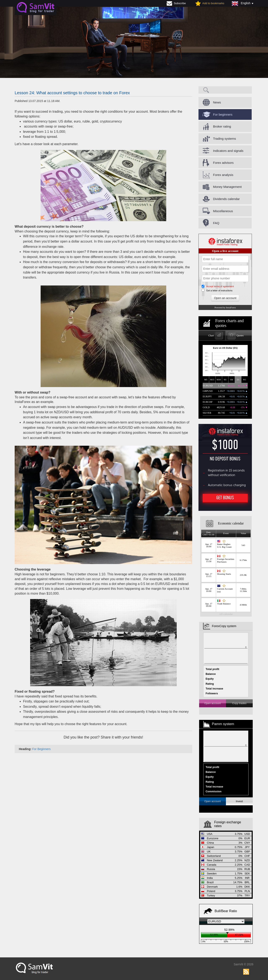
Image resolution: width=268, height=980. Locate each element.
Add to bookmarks (213, 3)
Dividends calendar (227, 199)
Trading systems (225, 139)
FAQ (216, 223)
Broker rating (222, 126)
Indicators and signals (228, 151)
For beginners (223, 114)
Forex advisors (223, 163)
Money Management (227, 187)
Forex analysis (223, 175)
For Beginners (41, 749)
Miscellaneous (223, 211)
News (217, 102)
